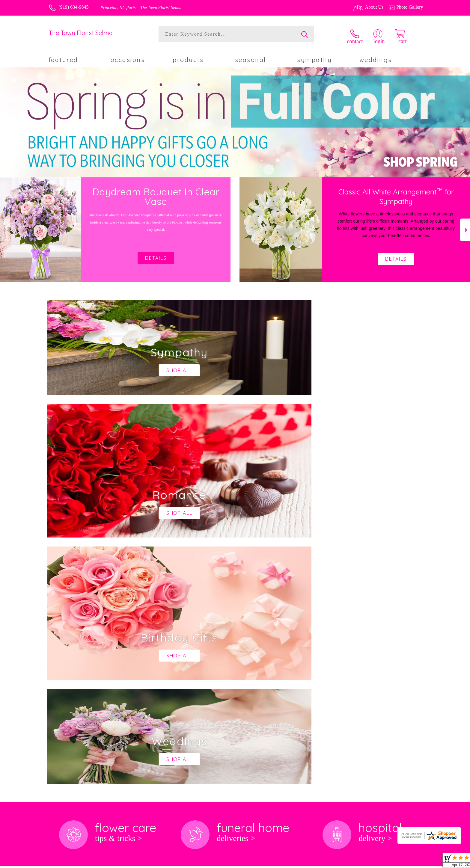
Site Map (408, 862)
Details (396, 256)
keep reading (234, 640)
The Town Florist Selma (81, 33)
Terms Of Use (304, 862)
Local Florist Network (374, 862)
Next (465, 227)
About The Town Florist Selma (82, 629)
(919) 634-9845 (74, 7)
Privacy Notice (336, 862)
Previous (5, 227)
